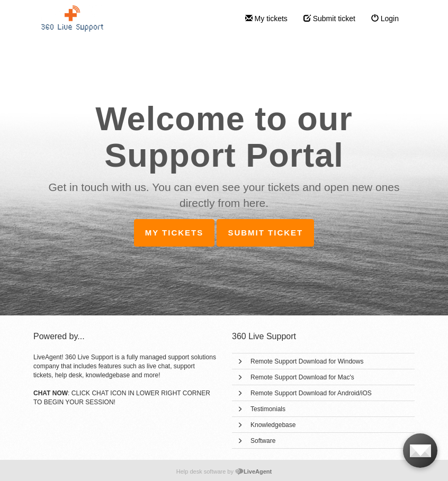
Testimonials (268, 409)
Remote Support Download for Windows (307, 361)
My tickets (266, 19)
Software (263, 441)
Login (385, 19)
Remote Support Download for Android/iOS (311, 393)
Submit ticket (329, 19)
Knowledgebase (273, 425)
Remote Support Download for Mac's (302, 377)
